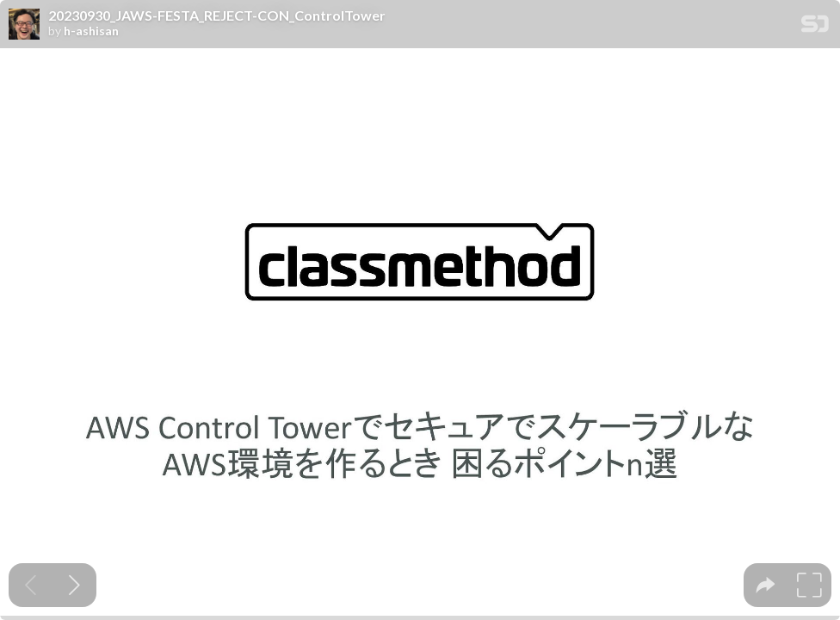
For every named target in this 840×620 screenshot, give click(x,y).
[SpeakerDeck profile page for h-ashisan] (24, 25)
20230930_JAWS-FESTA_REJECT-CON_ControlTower (217, 15)
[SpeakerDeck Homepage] (815, 27)
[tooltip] (766, 585)
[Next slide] (74, 585)
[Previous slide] (31, 585)
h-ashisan (91, 31)
